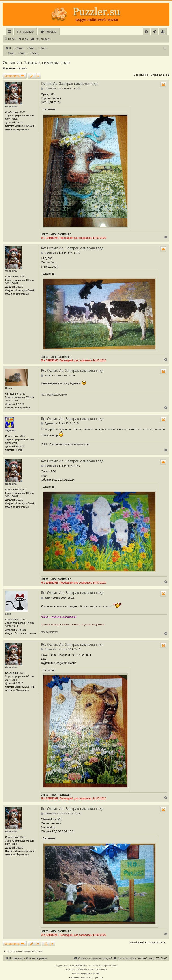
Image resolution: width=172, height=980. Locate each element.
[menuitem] (146, 32)
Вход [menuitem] (156, 32)
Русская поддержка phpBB (86, 969)
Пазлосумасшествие (54, 390)
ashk (8, 609)
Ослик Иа (11, 102)
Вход (25, 39)
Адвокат (10, 426)
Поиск (12, 39)
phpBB (78, 961)
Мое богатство (50, 627)
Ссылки (10, 32)
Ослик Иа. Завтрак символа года (36, 58)
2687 (23, 431)
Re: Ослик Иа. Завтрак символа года (72, 243)
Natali (9, 383)
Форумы (51, 32)
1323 (23, 108)
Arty (73, 965)
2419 (23, 389)
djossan (22, 63)
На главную (25, 32)
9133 (23, 615)
